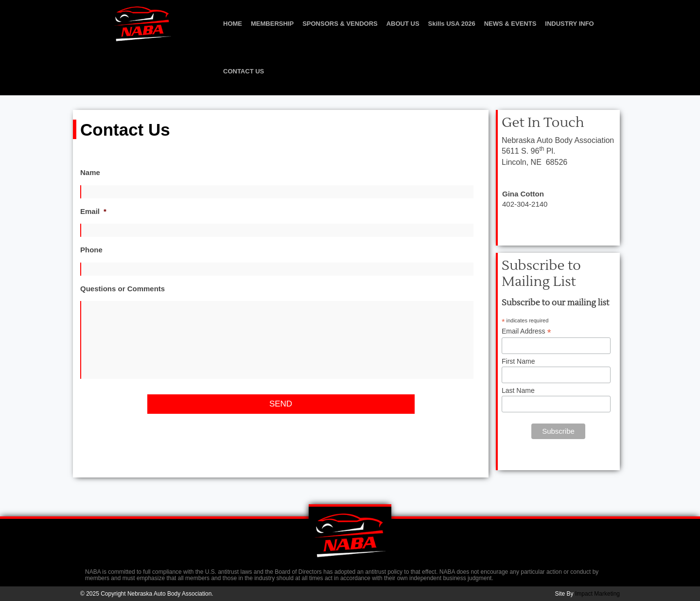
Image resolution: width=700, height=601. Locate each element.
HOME (233, 24)
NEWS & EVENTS (510, 24)
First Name (518, 361)
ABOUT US (403, 24)
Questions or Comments (122, 289)
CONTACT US (244, 71)
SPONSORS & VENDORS (340, 24)
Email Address (526, 331)
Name (90, 172)
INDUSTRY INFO (569, 24)
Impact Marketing (597, 594)
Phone (91, 250)
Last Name (518, 390)
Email (93, 211)
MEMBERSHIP (272, 24)
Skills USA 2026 (452, 24)
